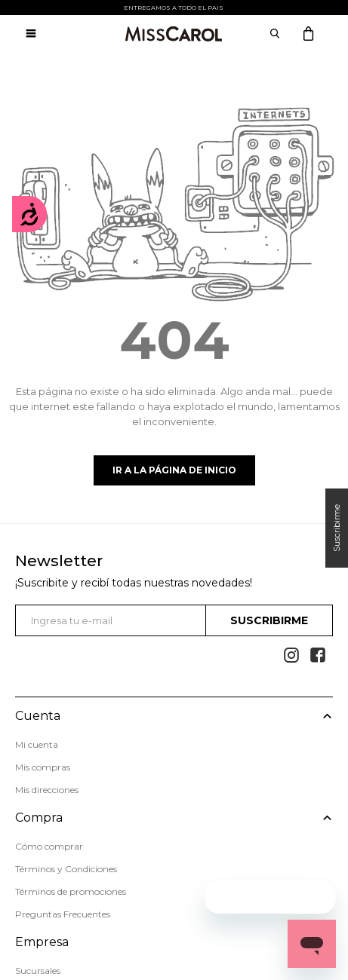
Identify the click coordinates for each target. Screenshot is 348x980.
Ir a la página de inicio (174, 470)
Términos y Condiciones (66, 869)
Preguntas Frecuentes (63, 914)
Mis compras (43, 767)
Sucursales (38, 971)
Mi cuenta (37, 744)
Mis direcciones (47, 790)
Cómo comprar (49, 846)
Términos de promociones (71, 891)
